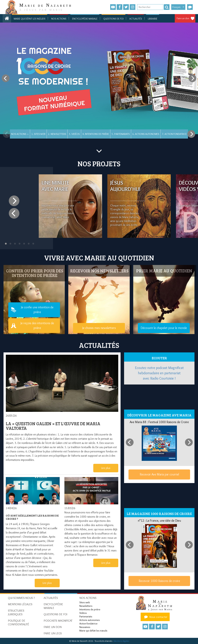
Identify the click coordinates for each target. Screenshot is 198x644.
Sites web (85, 602)
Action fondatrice (88, 624)
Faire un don (183, 18)
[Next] (192, 78)
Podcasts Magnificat (58, 621)
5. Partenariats (121, 134)
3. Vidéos (74, 134)
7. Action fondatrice (174, 134)
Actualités (136, 19)
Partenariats (86, 616)
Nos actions (59, 19)
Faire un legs (53, 633)
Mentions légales (121, 641)
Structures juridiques (16, 612)
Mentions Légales (20, 604)
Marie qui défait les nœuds (30, 19)
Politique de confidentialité (18, 622)
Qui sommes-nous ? (21, 598)
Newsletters (86, 606)
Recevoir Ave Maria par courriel (159, 474)
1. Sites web (38, 134)
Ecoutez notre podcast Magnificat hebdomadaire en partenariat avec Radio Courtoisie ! (159, 373)
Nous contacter (155, 617)
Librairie (153, 19)
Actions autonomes (90, 620)
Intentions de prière (90, 609)
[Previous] (6, 78)
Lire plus (106, 468)
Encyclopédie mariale (85, 19)
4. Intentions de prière (96, 134)
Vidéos (83, 613)
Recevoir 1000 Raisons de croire (159, 581)
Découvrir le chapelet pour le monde (164, 328)
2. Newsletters (57, 134)
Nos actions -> (20, 134)
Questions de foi (113, 19)
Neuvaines (85, 627)
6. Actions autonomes (146, 134)
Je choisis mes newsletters (99, 328)
